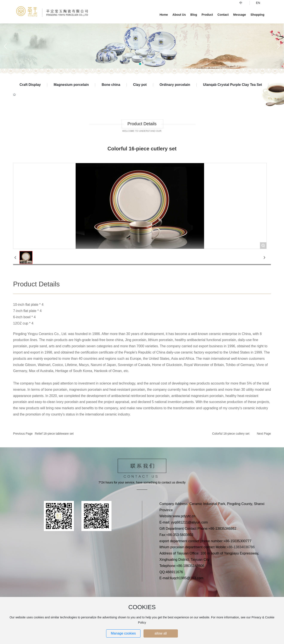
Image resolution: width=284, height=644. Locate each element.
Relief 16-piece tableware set (54, 434)
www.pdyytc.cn (184, 516)
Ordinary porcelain (175, 85)
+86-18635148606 (190, 566)
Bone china (111, 85)
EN (258, 3)
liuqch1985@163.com (187, 578)
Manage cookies (123, 633)
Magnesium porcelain (71, 85)
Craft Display (30, 85)
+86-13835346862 (223, 529)
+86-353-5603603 (180, 535)
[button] (140, 64)
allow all (161, 633)
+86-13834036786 (241, 547)
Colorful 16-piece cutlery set (231, 434)
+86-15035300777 (238, 541)
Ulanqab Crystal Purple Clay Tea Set (232, 85)
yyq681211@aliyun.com (189, 522)
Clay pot (140, 85)
